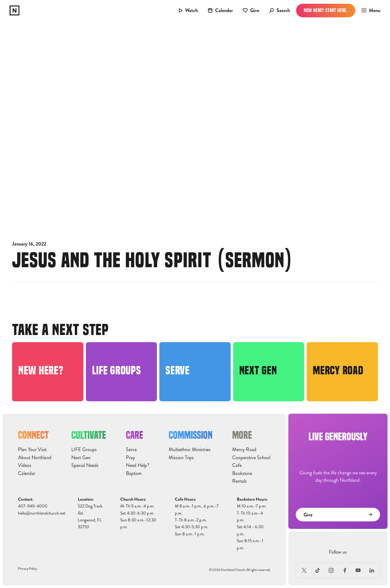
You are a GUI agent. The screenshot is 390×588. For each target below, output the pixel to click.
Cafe (237, 465)
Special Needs (85, 465)
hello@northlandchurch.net (42, 513)
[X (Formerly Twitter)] (304, 570)
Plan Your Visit (32, 450)
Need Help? (137, 465)
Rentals (239, 481)
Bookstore (242, 473)
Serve (131, 450)
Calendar (27, 473)
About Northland (35, 458)
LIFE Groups (84, 450)
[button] (369, 11)
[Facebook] (345, 570)
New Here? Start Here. (326, 10)
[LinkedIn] (372, 570)
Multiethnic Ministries (190, 450)
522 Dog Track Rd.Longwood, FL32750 (90, 516)
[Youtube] (358, 570)
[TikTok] (318, 570)
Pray (130, 458)
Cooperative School (251, 458)
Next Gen (81, 458)
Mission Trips (181, 458)
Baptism (134, 473)
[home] (15, 11)
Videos (25, 465)
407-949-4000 (33, 506)
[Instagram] (331, 570)
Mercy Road (244, 450)
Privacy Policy (27, 569)
